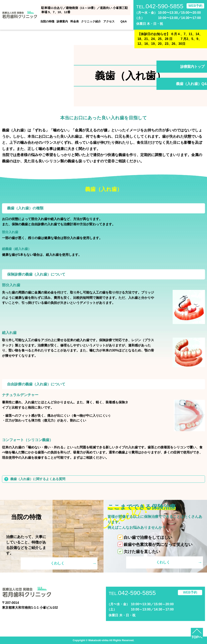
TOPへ (197, 637)
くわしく (57, 563)
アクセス (109, 21)
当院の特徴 (47, 21)
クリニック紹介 (91, 21)
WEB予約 (195, 6)
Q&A (124, 21)
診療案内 (62, 21)
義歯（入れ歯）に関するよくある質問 (38, 479)
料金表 (75, 21)
